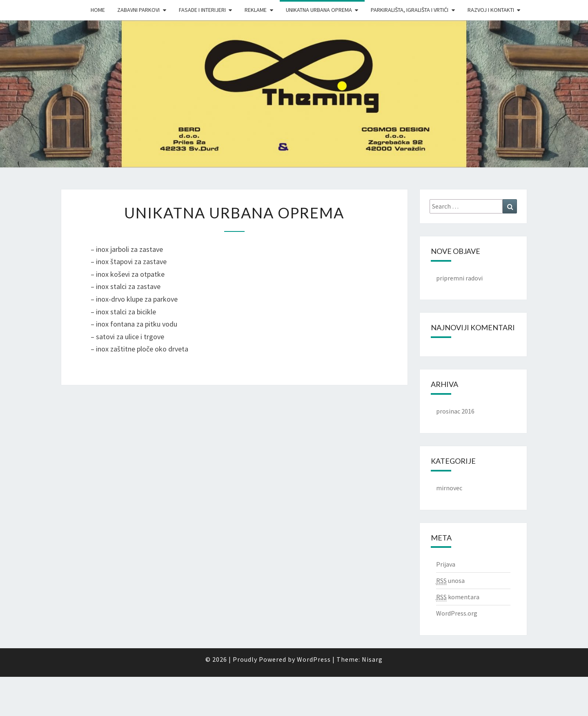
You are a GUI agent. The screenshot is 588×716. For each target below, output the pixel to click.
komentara (458, 597)
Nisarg (372, 659)
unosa (450, 581)
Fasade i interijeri (202, 10)
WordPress (314, 659)
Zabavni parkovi (138, 10)
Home (98, 10)
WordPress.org (457, 613)
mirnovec (449, 488)
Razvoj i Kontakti (491, 10)
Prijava (446, 564)
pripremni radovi (459, 278)
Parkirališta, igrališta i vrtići (410, 10)
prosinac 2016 (455, 411)
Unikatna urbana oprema (319, 10)
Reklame (256, 10)
